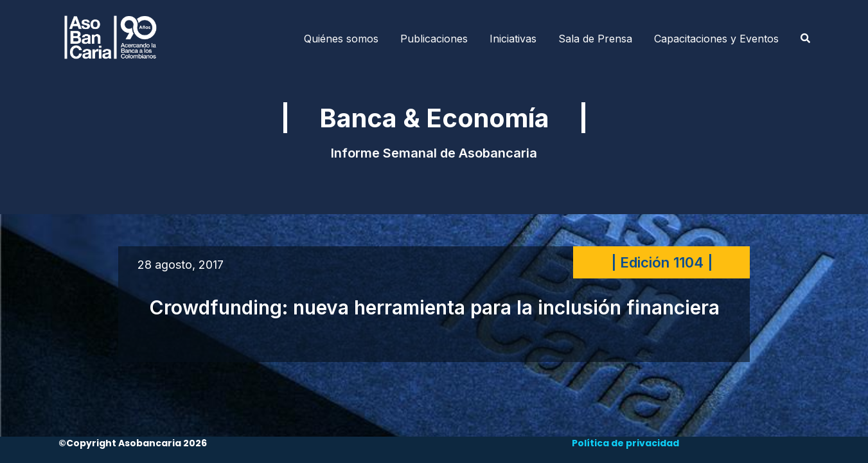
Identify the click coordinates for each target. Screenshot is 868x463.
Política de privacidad (625, 443)
